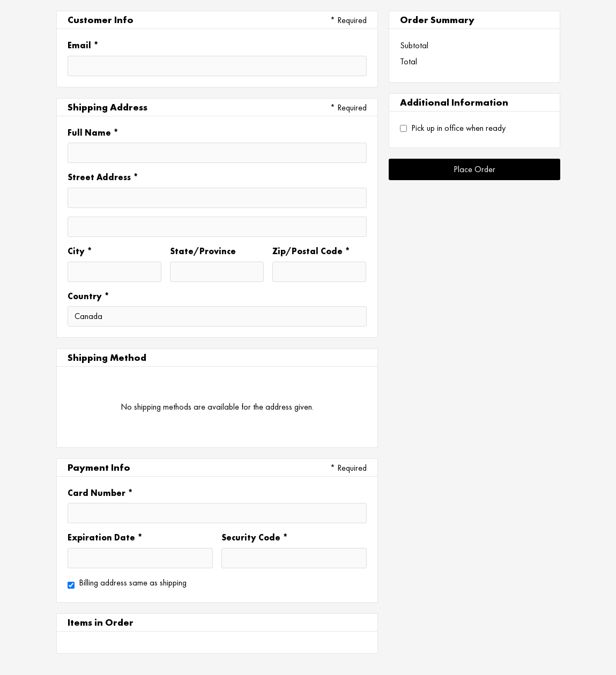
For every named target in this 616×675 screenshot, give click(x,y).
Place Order (474, 169)
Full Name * (93, 132)
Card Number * (100, 493)
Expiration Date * (105, 537)
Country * (88, 296)
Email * (83, 45)
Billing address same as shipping (133, 583)
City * (80, 251)
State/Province (203, 251)
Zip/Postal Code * (311, 251)
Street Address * (103, 177)
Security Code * (255, 537)
